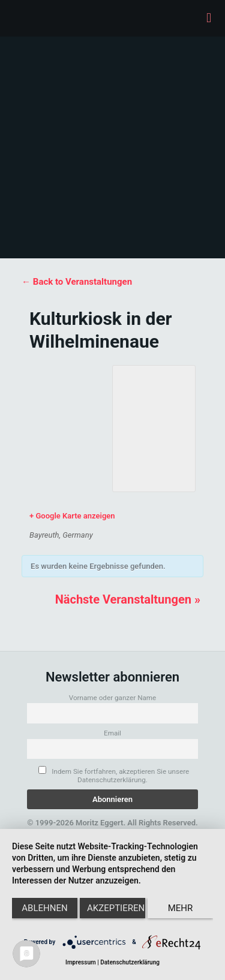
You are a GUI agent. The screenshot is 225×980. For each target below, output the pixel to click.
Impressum (81, 962)
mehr (181, 908)
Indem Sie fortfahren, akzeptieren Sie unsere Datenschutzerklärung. (114, 775)
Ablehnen (44, 908)
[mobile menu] (209, 18)
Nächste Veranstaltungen (128, 599)
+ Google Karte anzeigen (72, 516)
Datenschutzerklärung (130, 962)
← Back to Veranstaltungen (77, 282)
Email (112, 733)
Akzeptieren (116, 908)
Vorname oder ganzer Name (113, 698)
